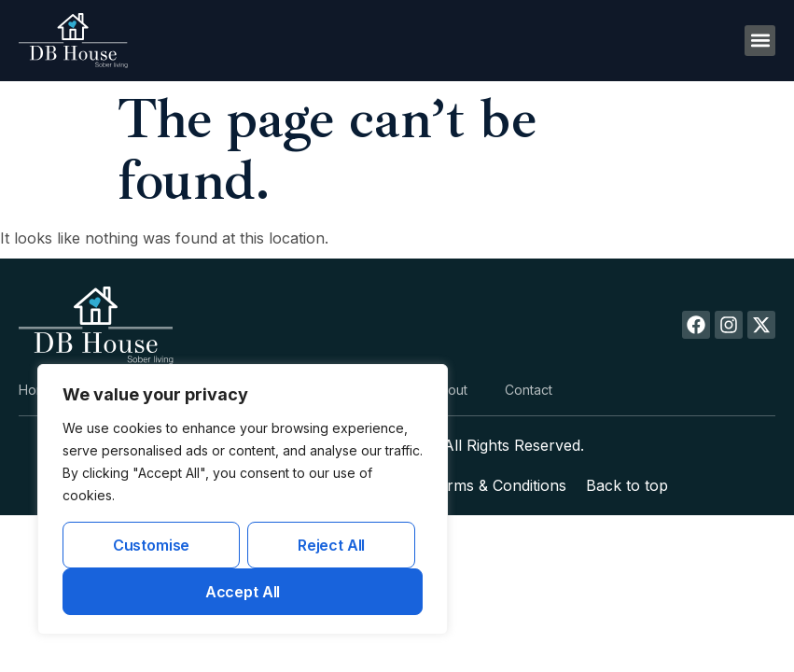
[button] (760, 41)
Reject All (331, 545)
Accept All (243, 592)
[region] (243, 499)
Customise (152, 545)
